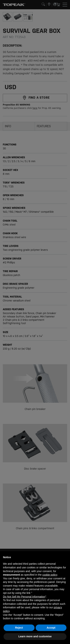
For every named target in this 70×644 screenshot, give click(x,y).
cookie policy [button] (50, 575)
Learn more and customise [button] (35, 636)
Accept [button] (51, 628)
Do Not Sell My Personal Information (24, 597)
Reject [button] (19, 628)
